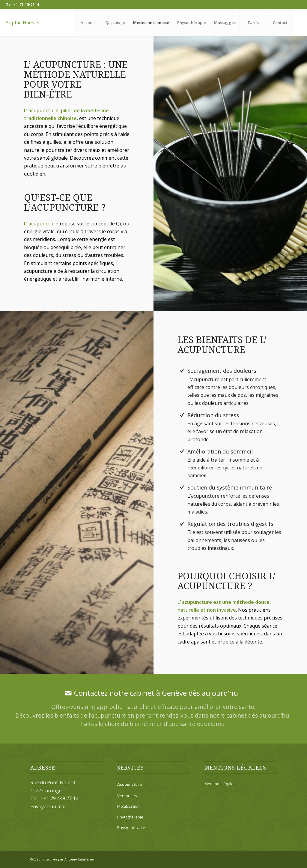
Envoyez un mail (48, 806)
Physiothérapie (131, 827)
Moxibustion (128, 806)
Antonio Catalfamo (79, 859)
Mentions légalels (221, 784)
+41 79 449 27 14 (26, 4)
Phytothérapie (130, 817)
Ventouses (127, 796)
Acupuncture (130, 784)
